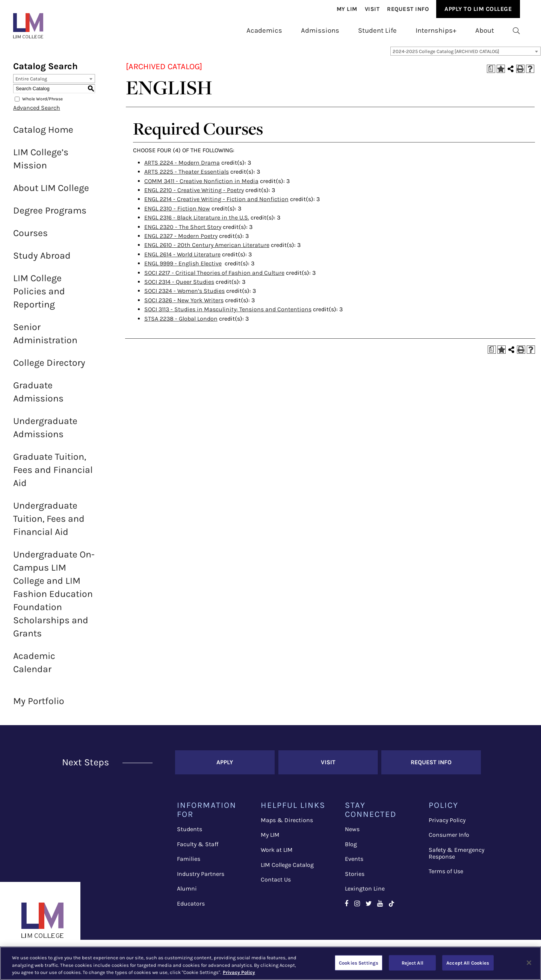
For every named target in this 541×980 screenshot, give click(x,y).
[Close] (529, 963)
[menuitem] (347, 9)
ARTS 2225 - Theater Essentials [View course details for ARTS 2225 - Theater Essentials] (187, 176)
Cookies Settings (359, 963)
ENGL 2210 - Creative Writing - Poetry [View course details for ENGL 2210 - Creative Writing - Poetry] (194, 195)
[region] (270, 963)
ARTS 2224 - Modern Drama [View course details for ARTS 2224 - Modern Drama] (182, 167)
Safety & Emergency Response (456, 858)
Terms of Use (446, 876)
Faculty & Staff (198, 849)
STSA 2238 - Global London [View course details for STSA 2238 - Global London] (181, 323)
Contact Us (276, 884)
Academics (264, 30)
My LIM (270, 839)
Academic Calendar (34, 667)
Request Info (408, 9)
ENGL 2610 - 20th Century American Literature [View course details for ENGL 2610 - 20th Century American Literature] (207, 249)
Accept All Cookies (468, 963)
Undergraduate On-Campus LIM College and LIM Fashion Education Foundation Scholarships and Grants (54, 598)
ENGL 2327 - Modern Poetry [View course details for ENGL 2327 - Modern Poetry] (181, 240)
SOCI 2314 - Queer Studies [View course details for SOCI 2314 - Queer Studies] (179, 286)
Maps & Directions (287, 825)
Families (189, 863)
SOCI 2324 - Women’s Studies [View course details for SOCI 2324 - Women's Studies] (184, 295)
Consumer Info (449, 839)
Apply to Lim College (478, 9)
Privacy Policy (447, 825)
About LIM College (51, 192)
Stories (355, 878)
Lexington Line (365, 893)
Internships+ (436, 30)
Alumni (187, 893)
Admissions (320, 30)
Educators (191, 908)
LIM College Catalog (287, 869)
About (485, 30)
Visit (372, 9)
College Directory (49, 367)
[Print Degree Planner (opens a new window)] (491, 73)
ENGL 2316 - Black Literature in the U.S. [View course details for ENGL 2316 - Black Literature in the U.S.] (197, 222)
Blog (351, 849)
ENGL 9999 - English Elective (183, 268)
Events (354, 863)
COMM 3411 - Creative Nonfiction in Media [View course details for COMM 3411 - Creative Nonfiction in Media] (201, 186)
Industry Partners (201, 878)
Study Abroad (42, 260)
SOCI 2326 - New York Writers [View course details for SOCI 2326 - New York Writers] (184, 305)
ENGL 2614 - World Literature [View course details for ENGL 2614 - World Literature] (182, 259)
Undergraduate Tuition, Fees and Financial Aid (49, 523)
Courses (30, 237)
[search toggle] (516, 31)
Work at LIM (277, 854)
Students (190, 834)
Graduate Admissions (38, 396)
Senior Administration (45, 338)
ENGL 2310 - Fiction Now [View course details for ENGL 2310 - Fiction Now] (177, 213)
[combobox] (465, 56)
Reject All (413, 963)
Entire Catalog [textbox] (31, 83)
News (352, 834)
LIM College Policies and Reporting (39, 296)
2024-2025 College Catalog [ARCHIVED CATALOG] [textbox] (446, 56)
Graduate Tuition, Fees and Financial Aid (53, 474)
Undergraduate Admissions (45, 432)
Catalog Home (43, 134)
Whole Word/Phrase (42, 103)
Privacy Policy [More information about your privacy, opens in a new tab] (239, 972)
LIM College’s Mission (41, 163)
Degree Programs (50, 215)
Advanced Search (37, 112)
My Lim (347, 9)
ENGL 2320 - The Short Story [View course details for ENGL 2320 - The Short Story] (183, 231)
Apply (225, 767)
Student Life (377, 30)
